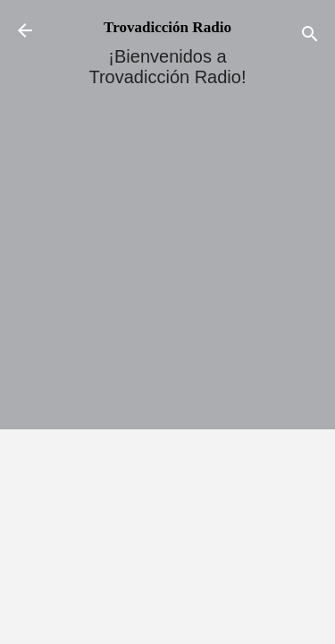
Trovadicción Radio (167, 27)
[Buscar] (310, 36)
